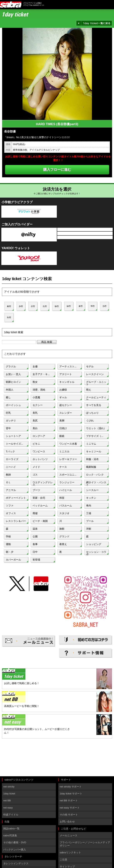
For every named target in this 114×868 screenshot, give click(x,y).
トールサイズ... (14, 444)
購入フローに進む (57, 169)
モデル (90, 366)
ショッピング (94, 544)
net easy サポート (70, 808)
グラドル (11, 366)
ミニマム (91, 444)
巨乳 (8, 413)
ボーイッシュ (13, 405)
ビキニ (36, 444)
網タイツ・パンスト (96, 483)
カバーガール (13, 560)
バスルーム (66, 506)
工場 (89, 513)
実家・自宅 (39, 498)
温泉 (35, 529)
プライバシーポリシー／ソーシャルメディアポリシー (85, 844)
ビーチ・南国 (40, 521)
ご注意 (63, 860)
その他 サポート (69, 815)
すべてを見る (94, 405)
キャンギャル (67, 382)
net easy (8, 808)
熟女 (35, 382)
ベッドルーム (40, 506)
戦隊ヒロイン (13, 382)
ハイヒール (66, 490)
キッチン (91, 498)
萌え (89, 390)
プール (90, 521)
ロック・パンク (95, 475)
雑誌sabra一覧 (11, 829)
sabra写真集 (10, 835)
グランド (64, 536)
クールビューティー (96, 398)
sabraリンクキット (70, 852)
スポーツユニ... (68, 475)
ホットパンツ (40, 459)
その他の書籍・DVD (15, 842)
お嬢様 (63, 390)
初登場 (36, 560)
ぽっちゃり (92, 413)
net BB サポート (69, 800)
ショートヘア (13, 436)
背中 (8, 428)
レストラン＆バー (16, 521)
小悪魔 (36, 397)
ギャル (63, 397)
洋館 (89, 529)
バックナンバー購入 (15, 850)
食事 (35, 544)
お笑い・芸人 (13, 374)
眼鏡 (62, 436)
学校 (8, 536)
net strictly (9, 787)
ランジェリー (67, 482)
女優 (35, 366)
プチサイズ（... (95, 436)
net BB (7, 800)
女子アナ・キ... (41, 374)
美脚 (62, 421)
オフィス (11, 513)
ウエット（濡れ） (96, 428)
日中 (35, 552)
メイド (36, 467)
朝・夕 (10, 552)
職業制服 (91, 467)
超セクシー (66, 405)
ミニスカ (64, 451)
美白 (35, 428)
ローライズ (12, 459)
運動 (8, 544)
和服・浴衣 (92, 459)
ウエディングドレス (43, 483)
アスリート (66, 374)
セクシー (38, 405)
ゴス (35, 475)
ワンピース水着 (68, 444)
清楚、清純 (39, 390)
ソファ (10, 506)
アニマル (11, 490)
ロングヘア (39, 436)
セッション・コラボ (96, 553)
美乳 (35, 413)
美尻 (35, 421)
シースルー (92, 490)
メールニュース (69, 835)
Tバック (10, 451)
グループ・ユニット (96, 383)
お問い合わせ (67, 822)
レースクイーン (95, 374)
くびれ (90, 421)
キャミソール (94, 451)
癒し (8, 397)
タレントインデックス (16, 863)
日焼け (63, 428)
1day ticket (9, 794)
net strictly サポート (71, 787)
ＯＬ (8, 482)
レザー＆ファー (68, 459)
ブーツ (36, 490)
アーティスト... (68, 366)
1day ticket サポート (71, 794)
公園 (35, 536)
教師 (8, 475)
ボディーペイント (16, 498)
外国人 (10, 390)
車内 (89, 506)
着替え (63, 544)
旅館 (62, 529)
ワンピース (39, 451)
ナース (63, 467)
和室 (62, 498)
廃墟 (35, 513)
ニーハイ (11, 467)
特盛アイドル (11, 815)
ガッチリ (11, 421)
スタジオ (64, 513)
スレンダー (66, 413)
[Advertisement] (19, 758)
